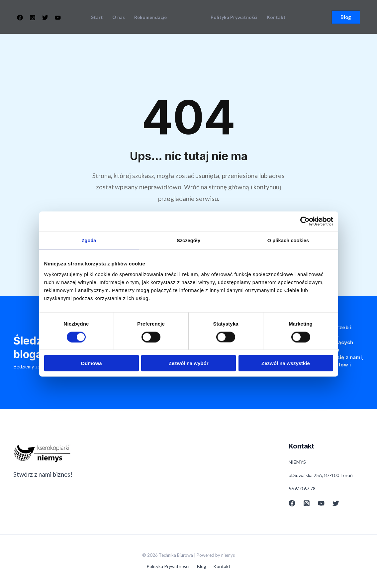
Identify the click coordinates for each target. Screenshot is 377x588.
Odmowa (91, 363)
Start (97, 17)
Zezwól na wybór (188, 363)
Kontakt (276, 17)
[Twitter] (45, 18)
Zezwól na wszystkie (286, 363)
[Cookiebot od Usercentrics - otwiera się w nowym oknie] (304, 221)
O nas (119, 17)
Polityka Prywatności (234, 17)
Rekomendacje (150, 17)
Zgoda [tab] (89, 240)
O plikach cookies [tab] (288, 240)
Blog (202, 567)
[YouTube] (58, 18)
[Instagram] (33, 18)
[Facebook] (20, 18)
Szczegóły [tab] (188, 240)
